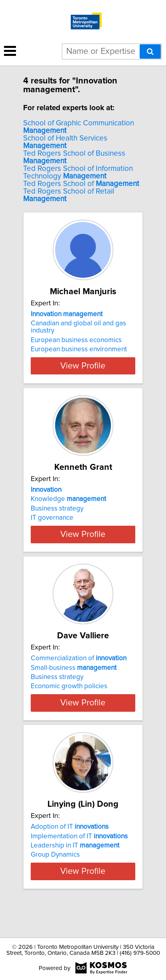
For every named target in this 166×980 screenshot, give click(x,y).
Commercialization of (79, 665)
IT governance (52, 518)
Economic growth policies (69, 693)
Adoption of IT (70, 841)
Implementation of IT (79, 850)
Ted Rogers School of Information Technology (78, 172)
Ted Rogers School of (81, 184)
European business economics (76, 340)
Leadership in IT (75, 860)
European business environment (79, 349)
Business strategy (57, 509)
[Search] (150, 51)
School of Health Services (65, 142)
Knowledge (68, 499)
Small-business (74, 675)
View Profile (83, 366)
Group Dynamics (55, 869)
